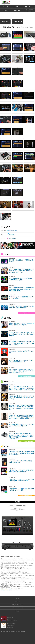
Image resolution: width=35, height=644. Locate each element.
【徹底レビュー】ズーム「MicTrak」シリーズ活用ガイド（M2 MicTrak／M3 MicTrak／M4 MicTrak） (21, 397)
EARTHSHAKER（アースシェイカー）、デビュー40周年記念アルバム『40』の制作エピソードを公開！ (22, 334)
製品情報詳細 (12, 238)
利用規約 (18, 602)
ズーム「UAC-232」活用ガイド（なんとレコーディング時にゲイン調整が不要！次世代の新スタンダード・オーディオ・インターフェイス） (22, 388)
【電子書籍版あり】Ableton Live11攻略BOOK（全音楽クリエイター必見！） (22, 489)
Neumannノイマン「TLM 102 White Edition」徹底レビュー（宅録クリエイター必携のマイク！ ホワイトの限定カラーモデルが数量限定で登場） (22, 407)
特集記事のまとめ (12, 231)
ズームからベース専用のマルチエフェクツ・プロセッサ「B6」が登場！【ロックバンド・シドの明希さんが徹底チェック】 (22, 371)
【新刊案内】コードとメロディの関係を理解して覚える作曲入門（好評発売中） (21, 471)
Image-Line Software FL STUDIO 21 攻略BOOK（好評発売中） (20, 462)
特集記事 (12, 234)
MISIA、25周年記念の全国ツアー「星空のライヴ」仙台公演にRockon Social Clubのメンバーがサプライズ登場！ (21, 289)
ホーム (18, 599)
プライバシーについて (18, 608)
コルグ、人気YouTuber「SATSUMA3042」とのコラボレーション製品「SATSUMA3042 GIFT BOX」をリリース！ (21, 271)
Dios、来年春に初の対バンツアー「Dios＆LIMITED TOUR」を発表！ (20, 279)
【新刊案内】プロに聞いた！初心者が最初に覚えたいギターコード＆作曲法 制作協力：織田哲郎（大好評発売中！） (22, 453)
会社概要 (18, 611)
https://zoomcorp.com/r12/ (6, 590)
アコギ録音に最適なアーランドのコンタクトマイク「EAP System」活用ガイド (21, 425)
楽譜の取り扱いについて (18, 605)
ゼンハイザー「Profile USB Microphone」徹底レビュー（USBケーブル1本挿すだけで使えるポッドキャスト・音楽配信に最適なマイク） (21, 417)
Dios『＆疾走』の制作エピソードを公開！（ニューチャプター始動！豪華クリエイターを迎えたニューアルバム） (22, 343)
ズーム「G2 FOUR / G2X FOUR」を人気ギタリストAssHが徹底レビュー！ (21, 361)
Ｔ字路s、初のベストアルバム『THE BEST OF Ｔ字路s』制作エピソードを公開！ (22, 324)
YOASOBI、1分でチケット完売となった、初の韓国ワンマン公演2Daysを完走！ (22, 307)
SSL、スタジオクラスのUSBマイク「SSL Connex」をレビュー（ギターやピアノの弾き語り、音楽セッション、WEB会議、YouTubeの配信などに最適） (21, 436)
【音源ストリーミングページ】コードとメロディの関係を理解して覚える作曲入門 (21, 480)
